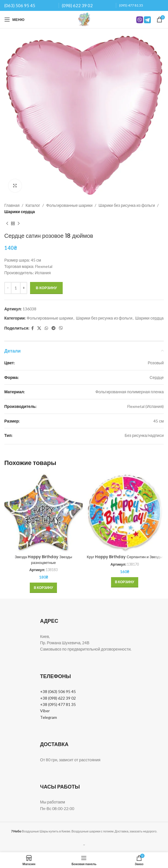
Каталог (33, 205)
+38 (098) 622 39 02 (58, 698)
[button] (43, 588)
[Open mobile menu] (14, 20)
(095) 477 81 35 (131, 5)
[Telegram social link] (54, 328)
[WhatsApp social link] (46, 328)
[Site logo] (84, 19)
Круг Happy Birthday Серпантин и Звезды (125, 560)
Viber (45, 711)
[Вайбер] (61, 328)
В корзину (46, 288)
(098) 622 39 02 (77, 5)
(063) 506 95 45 (20, 5)
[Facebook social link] (32, 328)
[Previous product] (7, 224)
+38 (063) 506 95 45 (58, 691)
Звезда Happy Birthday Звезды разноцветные (44, 560)
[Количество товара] (16, 288)
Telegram (49, 717)
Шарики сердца (20, 212)
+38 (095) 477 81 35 (58, 704)
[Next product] (19, 224)
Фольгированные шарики (69, 205)
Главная (12, 205)
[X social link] (39, 328)
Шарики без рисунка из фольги (127, 205)
